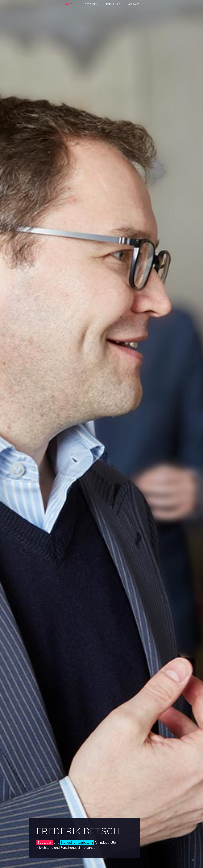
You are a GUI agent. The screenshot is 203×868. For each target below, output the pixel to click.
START (68, 4)
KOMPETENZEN (88, 4)
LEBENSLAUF (113, 4)
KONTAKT (133, 4)
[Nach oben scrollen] (194, 860)
